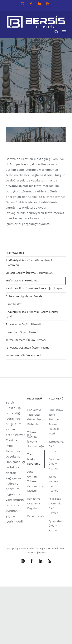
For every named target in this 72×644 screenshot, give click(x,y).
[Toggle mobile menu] (64, 32)
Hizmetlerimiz (15, 253)
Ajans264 (41, 552)
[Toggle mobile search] (56, 32)
